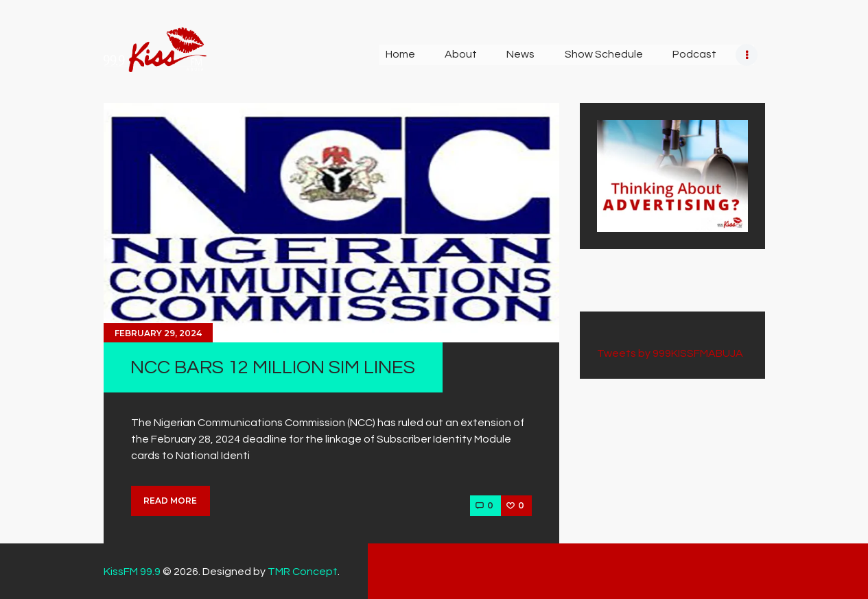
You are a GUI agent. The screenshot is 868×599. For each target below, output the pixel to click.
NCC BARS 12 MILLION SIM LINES (273, 367)
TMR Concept (303, 572)
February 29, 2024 (158, 333)
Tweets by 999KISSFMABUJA (670, 353)
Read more (170, 501)
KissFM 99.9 (132, 572)
